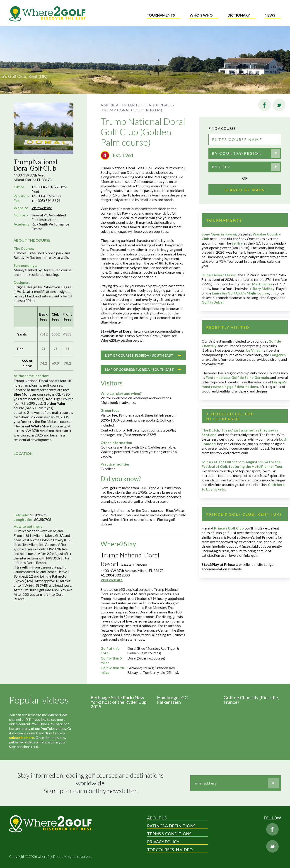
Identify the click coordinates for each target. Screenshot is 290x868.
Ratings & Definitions (171, 826)
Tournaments (161, 15)
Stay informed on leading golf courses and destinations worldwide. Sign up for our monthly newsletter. (91, 783)
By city (221, 167)
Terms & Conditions (169, 834)
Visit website (42, 208)
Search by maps (245, 190)
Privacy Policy (163, 842)
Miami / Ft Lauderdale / (149, 105)
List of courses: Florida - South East (143, 355)
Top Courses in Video (170, 850)
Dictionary (239, 15)
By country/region (237, 153)
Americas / (112, 105)
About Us (157, 818)
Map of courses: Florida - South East (143, 369)
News (270, 15)
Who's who (201, 15)
